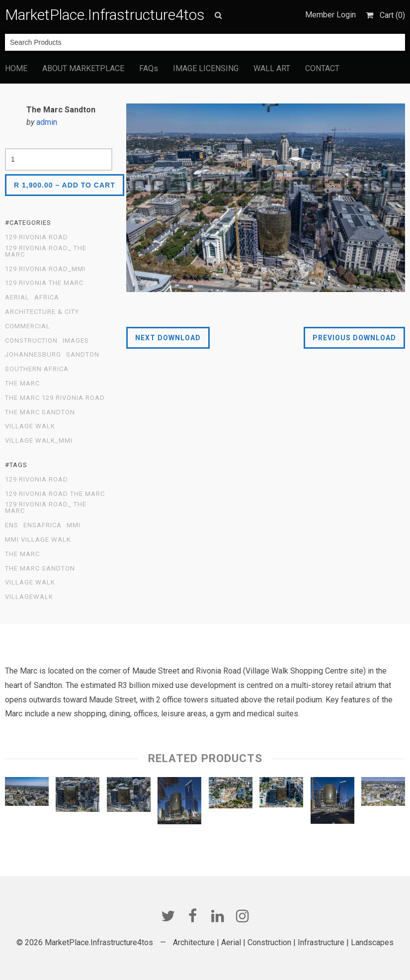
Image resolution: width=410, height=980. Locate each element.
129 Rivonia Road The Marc (55, 494)
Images (76, 341)
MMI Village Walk (38, 540)
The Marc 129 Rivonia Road (55, 398)
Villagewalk (29, 597)
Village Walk (30, 426)
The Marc (22, 384)
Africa (47, 297)
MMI (74, 525)
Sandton (83, 355)
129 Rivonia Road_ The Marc (46, 251)
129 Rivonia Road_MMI (45, 269)
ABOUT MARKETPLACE (83, 68)
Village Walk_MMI (39, 441)
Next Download (168, 338)
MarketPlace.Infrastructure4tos (105, 15)
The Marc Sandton (40, 412)
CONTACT (322, 68)
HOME (16, 68)
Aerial (17, 297)
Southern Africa (37, 369)
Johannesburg (33, 355)
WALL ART (272, 68)
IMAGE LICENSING (206, 68)
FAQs (149, 68)
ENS (12, 525)
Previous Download (354, 338)
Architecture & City (42, 312)
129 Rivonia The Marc (44, 283)
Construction (31, 341)
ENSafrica (42, 525)
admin (47, 122)
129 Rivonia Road (37, 237)
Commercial (28, 326)
